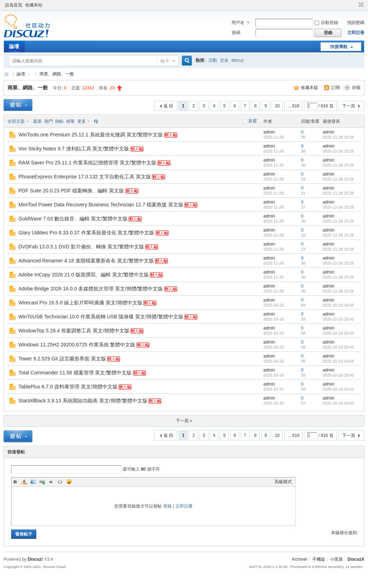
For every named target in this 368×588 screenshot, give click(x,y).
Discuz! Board (6, 74)
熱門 (49, 121)
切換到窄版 (360, 5)
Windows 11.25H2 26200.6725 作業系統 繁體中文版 (77, 345)
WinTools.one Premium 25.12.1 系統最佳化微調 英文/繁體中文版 (91, 135)
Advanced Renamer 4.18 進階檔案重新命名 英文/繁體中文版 (86, 261)
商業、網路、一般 (57, 74)
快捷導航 (339, 47)
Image (33, 482)
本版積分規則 (344, 533)
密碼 (236, 33)
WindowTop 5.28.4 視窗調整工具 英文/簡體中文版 (74, 331)
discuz (238, 60)
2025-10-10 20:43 (338, 305)
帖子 (165, 61)
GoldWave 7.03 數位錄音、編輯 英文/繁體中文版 (73, 219)
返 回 (168, 106)
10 (277, 106)
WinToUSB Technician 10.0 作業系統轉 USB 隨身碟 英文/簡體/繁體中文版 (101, 317)
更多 (82, 121)
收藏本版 (310, 88)
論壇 (14, 46)
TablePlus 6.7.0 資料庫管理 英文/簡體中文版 (68, 387)
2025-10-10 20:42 (338, 389)
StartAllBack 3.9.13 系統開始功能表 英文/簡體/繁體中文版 (83, 401)
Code (60, 482)
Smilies (69, 482)
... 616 (293, 106)
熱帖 (59, 121)
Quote (51, 482)
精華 (70, 121)
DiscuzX (356, 559)
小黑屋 (336, 559)
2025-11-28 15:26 (338, 137)
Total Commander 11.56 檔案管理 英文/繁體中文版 (75, 373)
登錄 (167, 506)
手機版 (319, 559)
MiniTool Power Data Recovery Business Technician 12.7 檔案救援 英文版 (101, 205)
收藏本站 (34, 5)
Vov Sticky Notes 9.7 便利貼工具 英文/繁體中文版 (74, 149)
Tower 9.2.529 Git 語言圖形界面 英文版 (62, 359)
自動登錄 (326, 23)
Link (42, 482)
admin (269, 132)
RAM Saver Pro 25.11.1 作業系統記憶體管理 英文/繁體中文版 (87, 163)
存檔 (356, 88)
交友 (224, 60)
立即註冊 (356, 33)
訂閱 (336, 88)
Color (24, 482)
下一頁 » (184, 421)
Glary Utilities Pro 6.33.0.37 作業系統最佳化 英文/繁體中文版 (86, 233)
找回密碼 (356, 23)
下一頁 (349, 106)
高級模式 (283, 482)
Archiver (300, 559)
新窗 (253, 121)
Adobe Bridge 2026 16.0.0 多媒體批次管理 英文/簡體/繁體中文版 (91, 289)
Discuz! (35, 559)
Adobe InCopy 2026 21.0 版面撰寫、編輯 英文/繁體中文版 (84, 275)
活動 (213, 60)
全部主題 (16, 121)
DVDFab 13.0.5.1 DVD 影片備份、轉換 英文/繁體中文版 (81, 247)
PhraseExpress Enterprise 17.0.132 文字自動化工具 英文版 (85, 177)
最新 (37, 121)
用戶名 (238, 23)
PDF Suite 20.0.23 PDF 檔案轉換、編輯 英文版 (71, 191)
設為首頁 (14, 5)
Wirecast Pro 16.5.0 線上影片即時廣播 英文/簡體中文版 (80, 303)
